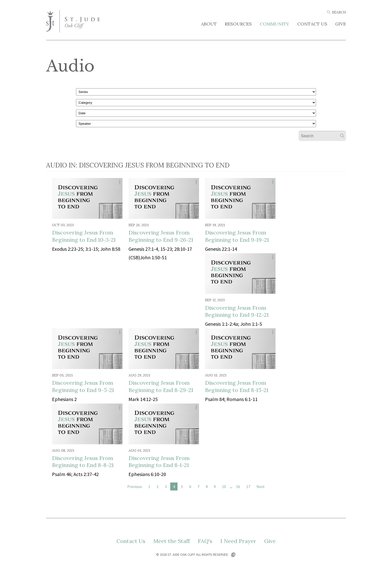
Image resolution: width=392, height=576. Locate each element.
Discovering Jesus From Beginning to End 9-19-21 (237, 236)
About (209, 24)
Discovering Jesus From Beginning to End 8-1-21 (159, 462)
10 (224, 486)
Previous (135, 486)
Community (274, 24)
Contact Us (312, 24)
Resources (238, 24)
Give (341, 24)
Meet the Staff (171, 541)
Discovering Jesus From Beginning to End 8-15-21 (237, 386)
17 (248, 486)
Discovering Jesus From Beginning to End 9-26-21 (161, 236)
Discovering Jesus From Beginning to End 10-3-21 (84, 236)
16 (238, 486)
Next (261, 486)
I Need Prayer (238, 541)
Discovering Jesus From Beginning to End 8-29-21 (161, 386)
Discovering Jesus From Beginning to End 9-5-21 (83, 386)
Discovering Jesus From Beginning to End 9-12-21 (237, 311)
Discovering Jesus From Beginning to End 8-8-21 (83, 462)
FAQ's (205, 541)
